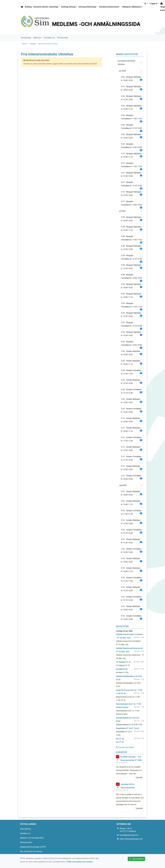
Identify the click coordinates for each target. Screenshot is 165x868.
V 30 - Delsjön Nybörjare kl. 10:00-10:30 (132, 353)
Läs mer (139, 778)
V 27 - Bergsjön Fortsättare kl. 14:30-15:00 (132, 204)
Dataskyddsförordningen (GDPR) (33, 847)
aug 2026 (123, 485)
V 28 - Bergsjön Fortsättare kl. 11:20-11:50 (132, 239)
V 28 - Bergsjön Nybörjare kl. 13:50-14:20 (132, 267)
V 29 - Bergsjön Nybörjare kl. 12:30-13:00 (132, 315)
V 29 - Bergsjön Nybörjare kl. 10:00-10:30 (132, 286)
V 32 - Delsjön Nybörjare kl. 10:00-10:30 (132, 493)
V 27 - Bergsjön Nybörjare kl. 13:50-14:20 (132, 194)
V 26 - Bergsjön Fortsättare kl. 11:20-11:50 (132, 118)
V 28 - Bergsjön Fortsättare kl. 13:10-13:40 (132, 258)
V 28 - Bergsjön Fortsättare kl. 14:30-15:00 (132, 277)
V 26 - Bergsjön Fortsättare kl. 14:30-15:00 (132, 147)
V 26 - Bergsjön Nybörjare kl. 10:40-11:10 (132, 107)
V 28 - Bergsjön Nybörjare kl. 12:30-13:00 (132, 248)
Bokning (28, 7)
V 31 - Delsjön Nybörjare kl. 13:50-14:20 (132, 468)
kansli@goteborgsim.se (129, 835)
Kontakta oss (50, 38)
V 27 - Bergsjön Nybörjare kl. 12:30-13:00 (132, 174)
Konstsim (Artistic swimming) (46, 7)
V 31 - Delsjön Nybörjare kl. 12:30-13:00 (132, 449)
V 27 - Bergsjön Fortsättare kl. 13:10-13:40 (132, 185)
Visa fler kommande (125, 747)
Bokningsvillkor (26, 842)
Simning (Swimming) (87, 7)
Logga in (153, 3)
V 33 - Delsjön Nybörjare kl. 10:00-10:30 (132, 560)
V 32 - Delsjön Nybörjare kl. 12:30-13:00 (132, 522)
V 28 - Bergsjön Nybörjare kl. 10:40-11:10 (132, 228)
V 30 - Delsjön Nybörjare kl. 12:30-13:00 (132, 382)
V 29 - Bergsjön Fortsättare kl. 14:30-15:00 (132, 344)
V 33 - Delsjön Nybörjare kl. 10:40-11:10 (132, 570)
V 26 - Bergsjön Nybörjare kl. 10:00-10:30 (132, 79)
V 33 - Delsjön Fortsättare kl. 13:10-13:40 (132, 598)
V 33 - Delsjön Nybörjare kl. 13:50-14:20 (132, 608)
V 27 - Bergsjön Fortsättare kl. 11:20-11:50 (132, 166)
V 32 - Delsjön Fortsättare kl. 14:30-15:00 (132, 551)
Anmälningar (26, 38)
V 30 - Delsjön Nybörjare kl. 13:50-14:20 (132, 401)
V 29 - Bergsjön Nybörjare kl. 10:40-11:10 (132, 295)
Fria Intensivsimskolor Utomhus (48, 44)
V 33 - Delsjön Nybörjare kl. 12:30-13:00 (132, 589)
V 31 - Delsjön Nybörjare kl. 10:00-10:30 (132, 420)
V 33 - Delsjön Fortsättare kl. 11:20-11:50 (132, 579)
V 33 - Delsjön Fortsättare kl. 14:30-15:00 (132, 618)
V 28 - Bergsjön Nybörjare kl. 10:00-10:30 (132, 219)
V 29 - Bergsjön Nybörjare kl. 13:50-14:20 (132, 334)
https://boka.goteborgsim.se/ (131, 839)
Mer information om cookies (31, 851)
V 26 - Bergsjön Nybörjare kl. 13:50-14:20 (132, 136)
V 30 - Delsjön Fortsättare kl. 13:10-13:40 (132, 391)
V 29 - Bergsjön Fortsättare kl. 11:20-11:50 (132, 306)
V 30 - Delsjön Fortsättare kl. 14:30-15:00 (132, 410)
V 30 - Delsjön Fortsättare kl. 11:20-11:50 (132, 372)
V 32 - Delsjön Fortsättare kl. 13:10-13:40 (132, 531)
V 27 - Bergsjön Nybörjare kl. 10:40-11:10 (132, 155)
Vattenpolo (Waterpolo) (132, 7)
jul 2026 (122, 211)
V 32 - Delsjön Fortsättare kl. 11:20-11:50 (132, 512)
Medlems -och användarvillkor (32, 838)
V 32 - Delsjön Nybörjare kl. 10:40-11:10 (132, 503)
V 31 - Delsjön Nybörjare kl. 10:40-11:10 (132, 429)
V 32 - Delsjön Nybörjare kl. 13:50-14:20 (132, 541)
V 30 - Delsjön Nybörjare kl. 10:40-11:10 (132, 362)
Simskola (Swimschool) (109, 7)
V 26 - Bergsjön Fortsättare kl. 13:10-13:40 (132, 127)
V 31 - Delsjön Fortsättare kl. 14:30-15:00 (132, 477)
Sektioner (37, 38)
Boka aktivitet (25, 829)
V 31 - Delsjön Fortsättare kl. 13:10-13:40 (132, 458)
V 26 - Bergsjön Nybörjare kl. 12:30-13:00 (132, 98)
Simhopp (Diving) (68, 7)
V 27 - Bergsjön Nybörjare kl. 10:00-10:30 (132, 88)
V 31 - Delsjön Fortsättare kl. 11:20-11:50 (132, 439)
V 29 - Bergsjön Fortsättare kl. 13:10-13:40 (132, 325)
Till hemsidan (62, 38)
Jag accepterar (136, 859)
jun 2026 (123, 71)
